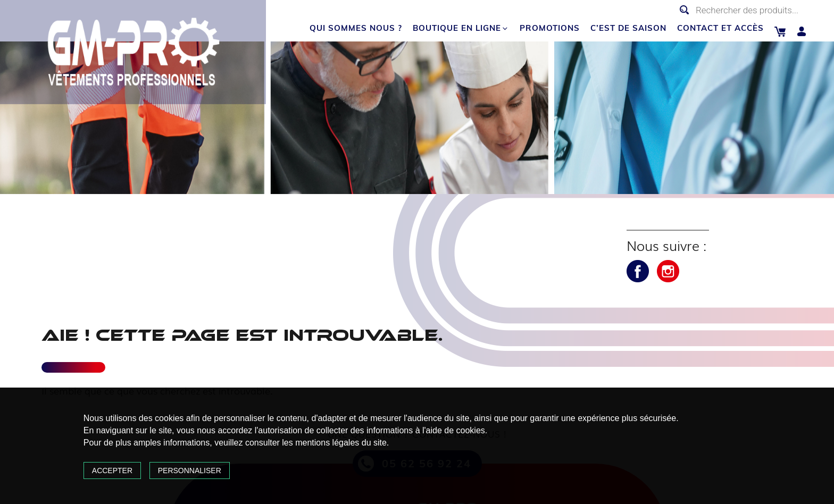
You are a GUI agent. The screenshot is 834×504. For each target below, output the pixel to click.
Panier (780, 32)
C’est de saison (628, 28)
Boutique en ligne (461, 28)
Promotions (550, 28)
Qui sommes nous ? (356, 28)
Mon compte (802, 32)
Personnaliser (190, 471)
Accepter (112, 471)
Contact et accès (720, 28)
